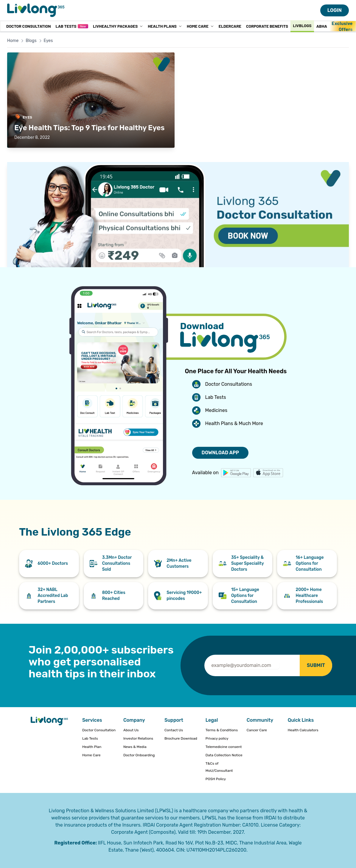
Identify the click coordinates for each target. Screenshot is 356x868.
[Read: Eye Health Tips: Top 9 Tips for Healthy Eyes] (91, 100)
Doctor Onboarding (139, 755)
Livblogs (302, 25)
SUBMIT (316, 665)
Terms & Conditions (222, 730)
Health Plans (165, 26)
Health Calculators (303, 730)
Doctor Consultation (28, 26)
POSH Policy (216, 779)
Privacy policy (217, 738)
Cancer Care (257, 730)
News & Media (135, 747)
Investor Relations (138, 738)
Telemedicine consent (224, 747)
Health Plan (92, 747)
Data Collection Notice (224, 755)
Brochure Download (181, 738)
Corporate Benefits (267, 26)
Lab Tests (72, 26)
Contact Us (174, 730)
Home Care (200, 26)
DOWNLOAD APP (220, 453)
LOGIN (335, 10)
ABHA (322, 26)
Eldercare (230, 26)
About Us (131, 730)
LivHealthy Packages (118, 26)
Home (13, 41)
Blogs (31, 41)
